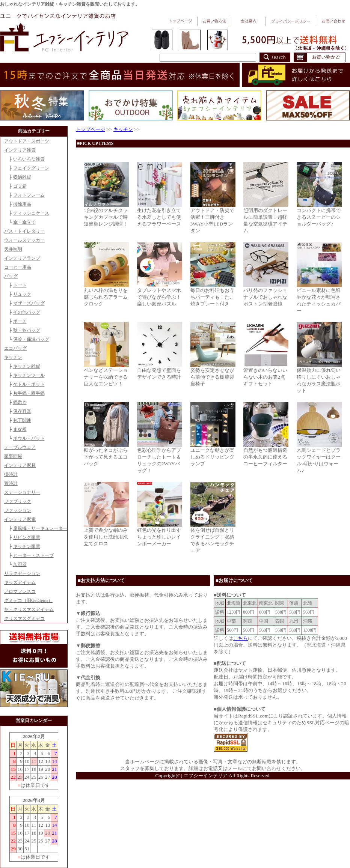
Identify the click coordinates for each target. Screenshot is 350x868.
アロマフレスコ (20, 591)
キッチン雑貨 (27, 366)
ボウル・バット (29, 438)
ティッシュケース (31, 213)
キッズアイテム (20, 582)
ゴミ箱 (20, 186)
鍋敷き (20, 402)
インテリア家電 (20, 519)
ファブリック (18, 501)
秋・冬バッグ (27, 330)
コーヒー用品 (18, 267)
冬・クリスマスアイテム (29, 609)
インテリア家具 (20, 465)
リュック (22, 294)
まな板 (20, 429)
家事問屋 (13, 456)
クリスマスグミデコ (24, 618)
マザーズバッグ (29, 303)
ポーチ (20, 321)
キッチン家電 (27, 546)
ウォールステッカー (24, 240)
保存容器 (22, 411)
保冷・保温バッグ (31, 339)
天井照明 (13, 249)
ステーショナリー (22, 492)
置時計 (11, 483)
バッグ (11, 276)
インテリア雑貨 (20, 150)
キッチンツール (29, 375)
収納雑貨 (22, 177)
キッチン (13, 357)
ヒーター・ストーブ (33, 555)
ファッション (18, 510)
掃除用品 (22, 204)
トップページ (91, 129)
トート (20, 285)
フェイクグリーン (31, 168)
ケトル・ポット (29, 384)
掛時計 (11, 474)
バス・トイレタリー (24, 231)
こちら (241, 638)
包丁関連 (22, 420)
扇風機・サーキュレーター (40, 528)
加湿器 (20, 564)
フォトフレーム (29, 195)
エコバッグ (15, 348)
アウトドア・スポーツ (27, 141)
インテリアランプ (22, 258)
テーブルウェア (20, 447)
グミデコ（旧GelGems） (28, 600)
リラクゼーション (22, 573)
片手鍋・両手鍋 (29, 393)
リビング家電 (27, 537)
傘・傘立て (24, 222)
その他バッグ (27, 312)
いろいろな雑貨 (29, 159)
